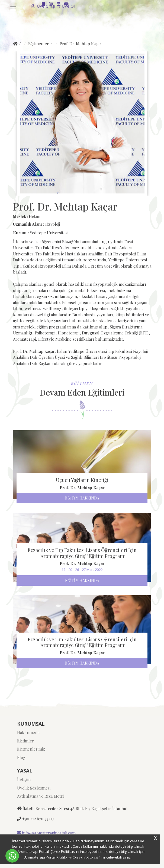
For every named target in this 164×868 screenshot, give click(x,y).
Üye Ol (67, 6)
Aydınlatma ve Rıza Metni (41, 796)
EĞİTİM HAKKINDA (82, 498)
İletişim (24, 780)
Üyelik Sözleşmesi (34, 788)
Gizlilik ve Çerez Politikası (78, 857)
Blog (21, 757)
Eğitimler (25, 741)
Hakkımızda (28, 732)
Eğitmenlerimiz (31, 749)
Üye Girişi (44, 6)
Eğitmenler (38, 44)
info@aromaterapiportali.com (46, 833)
